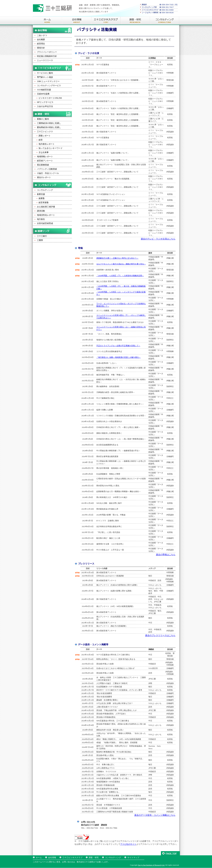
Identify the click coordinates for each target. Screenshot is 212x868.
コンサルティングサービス (49, 86)
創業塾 (42, 198)
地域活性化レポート (46, 215)
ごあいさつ (42, 35)
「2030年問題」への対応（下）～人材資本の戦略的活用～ (120, 276)
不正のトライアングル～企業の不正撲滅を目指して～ (118, 346)
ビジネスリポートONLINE (50, 98)
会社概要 (41, 40)
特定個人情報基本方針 (47, 56)
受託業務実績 (43, 165)
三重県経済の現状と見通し (49, 123)
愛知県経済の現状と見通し (49, 127)
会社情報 (52, 857)
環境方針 (41, 48)
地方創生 (41, 219)
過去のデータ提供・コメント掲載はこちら (155, 815)
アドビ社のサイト (128, 844)
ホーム (39, 857)
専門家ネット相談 (45, 77)
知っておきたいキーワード (51, 148)
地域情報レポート (45, 157)
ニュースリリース (45, 60)
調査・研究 (94, 857)
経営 (41, 140)
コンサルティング (45, 190)
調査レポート (45, 136)
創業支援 (41, 194)
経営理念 (41, 44)
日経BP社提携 (43, 94)
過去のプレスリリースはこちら (160, 635)
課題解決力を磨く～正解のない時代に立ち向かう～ (117, 258)
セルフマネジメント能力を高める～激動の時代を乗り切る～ (121, 264)
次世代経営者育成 (45, 223)
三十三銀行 (42, 236)
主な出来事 (44, 152)
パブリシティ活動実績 (47, 169)
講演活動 (41, 211)
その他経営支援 (44, 90)
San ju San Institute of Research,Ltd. (151, 865)
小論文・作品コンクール (48, 173)
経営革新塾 (44, 203)
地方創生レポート (47, 144)
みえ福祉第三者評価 (46, 207)
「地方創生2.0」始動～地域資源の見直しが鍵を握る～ (118, 357)
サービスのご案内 (45, 73)
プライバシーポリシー (47, 52)
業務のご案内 (43, 119)
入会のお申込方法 (45, 106)
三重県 (40, 240)
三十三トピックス (45, 132)
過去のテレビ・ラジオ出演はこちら (158, 239)
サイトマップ (133, 857)
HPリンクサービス (45, 102)
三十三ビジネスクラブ (72, 857)
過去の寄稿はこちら (166, 555)
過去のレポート (44, 177)
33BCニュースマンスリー (48, 81)
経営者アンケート (45, 161)
